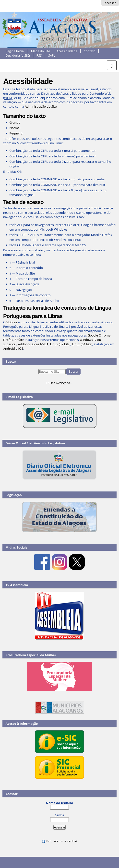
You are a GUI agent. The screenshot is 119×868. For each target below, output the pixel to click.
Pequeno (16, 133)
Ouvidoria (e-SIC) (18, 55)
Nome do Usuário (60, 803)
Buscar (11, 361)
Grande (15, 123)
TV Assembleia (17, 585)
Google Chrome (99, 335)
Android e (11, 348)
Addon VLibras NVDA (33, 344)
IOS (21, 348)
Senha (59, 815)
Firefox (8, 340)
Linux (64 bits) (82, 344)
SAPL (52, 55)
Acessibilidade (67, 51)
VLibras (12, 322)
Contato (90, 51)
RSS (39, 55)
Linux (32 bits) (60, 344)
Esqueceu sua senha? (59, 841)
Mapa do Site (41, 51)
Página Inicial (15, 51)
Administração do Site (41, 106)
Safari (19, 340)
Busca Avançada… (59, 383)
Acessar (110, 3)
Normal (15, 128)
